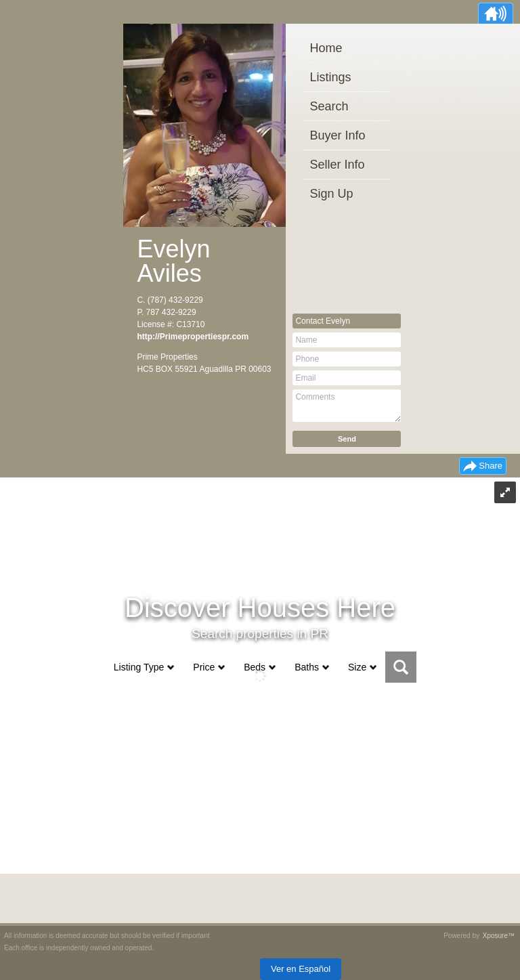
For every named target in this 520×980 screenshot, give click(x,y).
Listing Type (139, 667)
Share (491, 466)
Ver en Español (301, 969)
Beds (255, 667)
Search (329, 106)
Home (326, 48)
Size (357, 667)
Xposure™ (499, 936)
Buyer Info (337, 135)
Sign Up (331, 194)
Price (204, 667)
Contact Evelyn (323, 321)
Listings (330, 77)
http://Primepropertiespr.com (193, 337)
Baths (307, 667)
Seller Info (337, 165)
